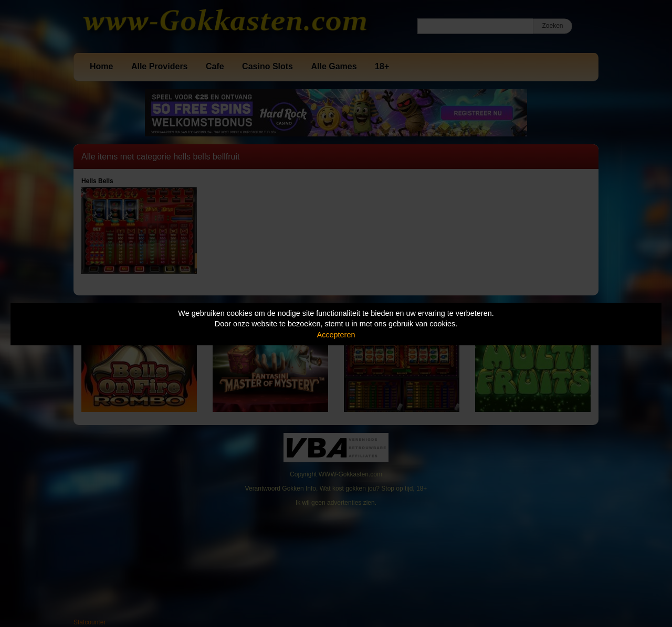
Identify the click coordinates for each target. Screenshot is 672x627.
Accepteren (336, 335)
